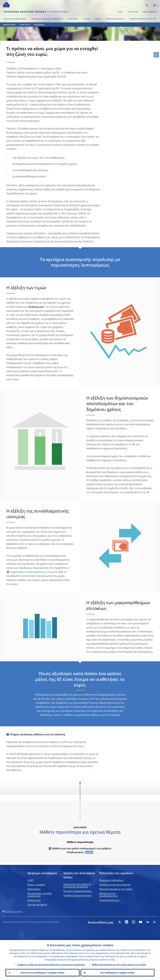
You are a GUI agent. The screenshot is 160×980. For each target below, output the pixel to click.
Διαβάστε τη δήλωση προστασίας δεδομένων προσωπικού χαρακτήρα (51, 965)
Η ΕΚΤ (120, 12)
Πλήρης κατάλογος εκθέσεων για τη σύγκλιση (38, 734)
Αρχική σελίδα (9, 25)
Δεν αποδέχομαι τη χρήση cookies (117, 973)
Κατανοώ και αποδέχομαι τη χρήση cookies (42, 973)
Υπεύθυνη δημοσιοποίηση (77, 895)
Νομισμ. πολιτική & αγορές (15, 19)
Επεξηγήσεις (39, 25)
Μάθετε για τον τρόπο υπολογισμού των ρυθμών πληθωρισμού (82, 850)
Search (147, 5)
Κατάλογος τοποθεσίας (14, 911)
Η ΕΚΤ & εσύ (133, 12)
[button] (151, 5)
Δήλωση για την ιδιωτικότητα (115, 885)
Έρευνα (98, 19)
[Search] (132, 5)
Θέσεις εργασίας (150, 12)
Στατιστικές (73, 19)
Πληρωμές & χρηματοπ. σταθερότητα (47, 19)
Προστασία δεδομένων (111, 880)
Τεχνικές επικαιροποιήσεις (78, 891)
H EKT (31, 880)
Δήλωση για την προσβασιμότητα (108, 895)
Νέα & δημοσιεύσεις (115, 19)
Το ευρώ (86, 19)
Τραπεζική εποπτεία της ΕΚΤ (143, 19)
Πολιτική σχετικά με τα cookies (116, 889)
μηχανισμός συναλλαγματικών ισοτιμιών (34, 572)
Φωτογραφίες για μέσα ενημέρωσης (40, 895)
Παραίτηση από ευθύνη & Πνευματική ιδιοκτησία (77, 885)
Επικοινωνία (34, 900)
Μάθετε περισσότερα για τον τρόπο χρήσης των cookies (119, 965)
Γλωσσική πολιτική (109, 900)
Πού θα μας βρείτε (37, 905)
